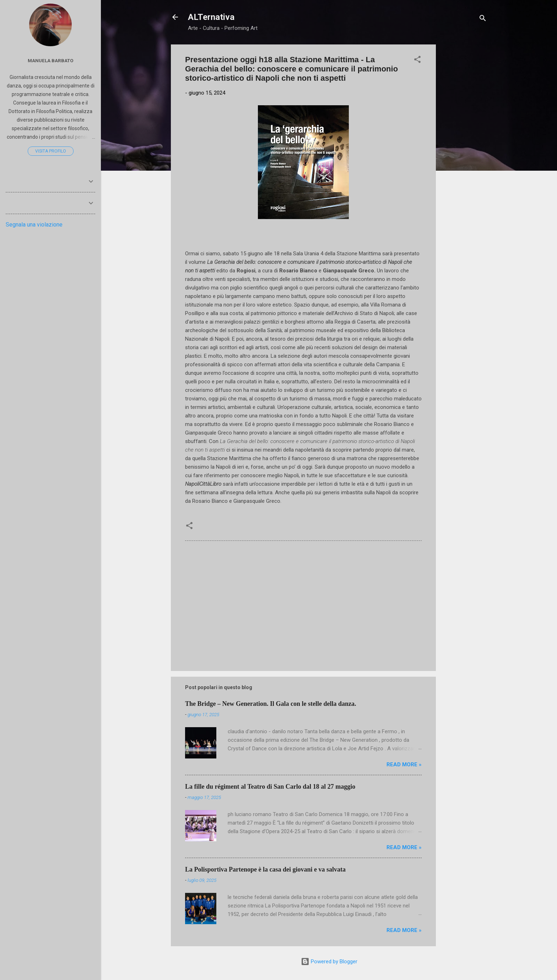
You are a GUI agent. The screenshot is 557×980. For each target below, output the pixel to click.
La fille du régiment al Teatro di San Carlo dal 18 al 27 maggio (270, 787)
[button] (417, 61)
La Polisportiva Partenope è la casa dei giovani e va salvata (265, 869)
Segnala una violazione (34, 225)
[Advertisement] (464, 151)
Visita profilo (51, 151)
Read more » (404, 765)
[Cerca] (483, 19)
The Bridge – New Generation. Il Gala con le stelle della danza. (271, 704)
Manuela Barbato (51, 60)
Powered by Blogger (329, 962)
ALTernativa (211, 17)
